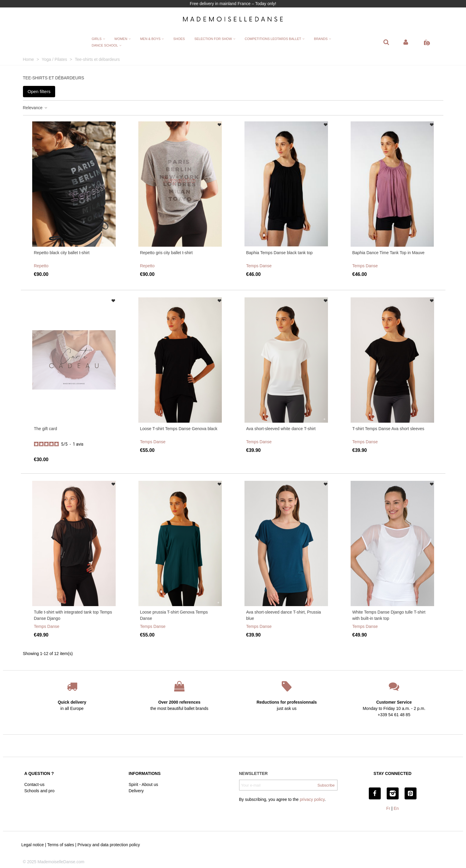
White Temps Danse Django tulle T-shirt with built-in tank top (389, 615)
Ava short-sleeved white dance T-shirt (281, 429)
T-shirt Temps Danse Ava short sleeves (388, 429)
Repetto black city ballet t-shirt (62, 253)
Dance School (105, 45)
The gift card (46, 429)
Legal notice (33, 845)
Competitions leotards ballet (273, 39)
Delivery (136, 791)
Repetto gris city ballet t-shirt (167, 253)
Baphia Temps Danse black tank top (280, 253)
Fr (388, 808)
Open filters (39, 91)
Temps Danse (259, 266)
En (396, 808)
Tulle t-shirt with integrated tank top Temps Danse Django (73, 615)
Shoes (179, 39)
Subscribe (326, 785)
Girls (96, 39)
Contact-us (35, 784)
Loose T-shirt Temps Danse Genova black (179, 429)
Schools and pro (40, 791)
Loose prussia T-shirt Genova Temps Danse (174, 615)
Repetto (41, 266)
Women (121, 39)
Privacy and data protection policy (109, 845)
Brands (321, 39)
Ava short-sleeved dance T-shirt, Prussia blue (284, 615)
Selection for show (213, 39)
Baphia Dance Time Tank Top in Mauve (388, 253)
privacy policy (312, 799)
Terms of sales (61, 845)
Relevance (35, 108)
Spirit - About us (144, 784)
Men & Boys (150, 39)
